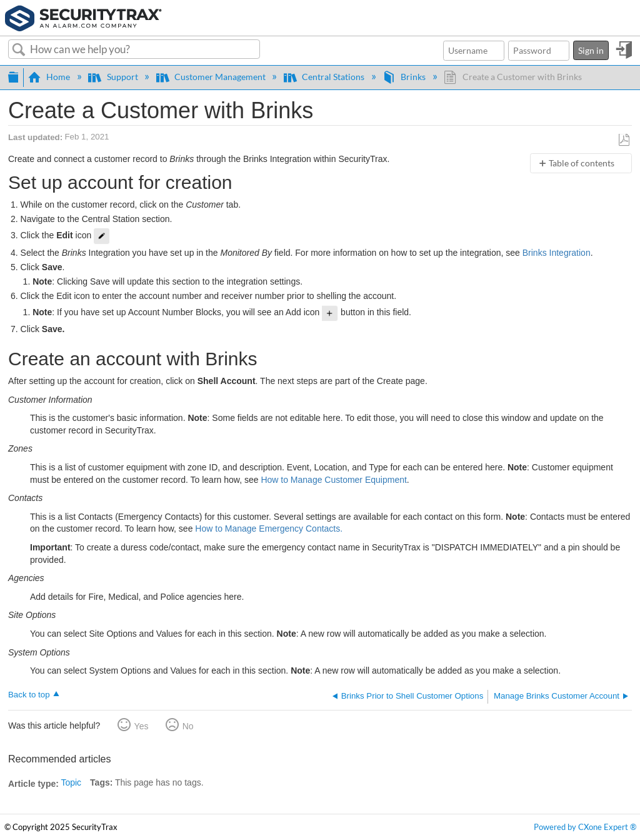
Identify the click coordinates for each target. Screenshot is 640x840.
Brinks (405, 77)
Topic (71, 782)
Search (19, 50)
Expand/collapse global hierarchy (13, 76)
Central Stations (325, 77)
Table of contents (582, 163)
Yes (142, 726)
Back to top (29, 695)
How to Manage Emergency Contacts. (269, 529)
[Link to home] (83, 17)
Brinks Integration (557, 253)
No (188, 726)
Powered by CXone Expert (585, 827)
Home (50, 77)
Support (114, 77)
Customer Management (212, 77)
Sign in (591, 50)
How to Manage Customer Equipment (333, 480)
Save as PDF (624, 140)
